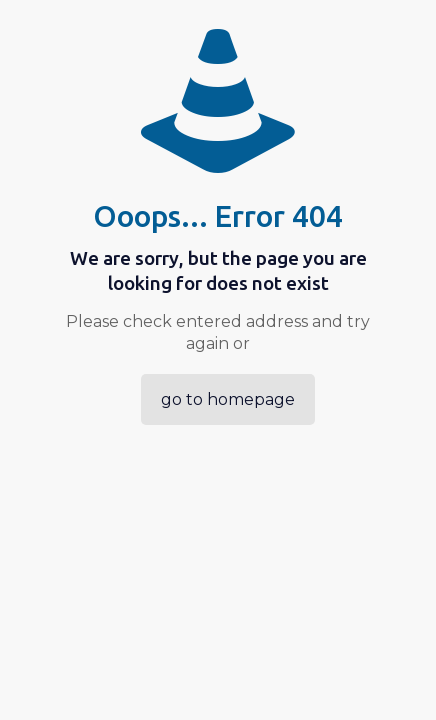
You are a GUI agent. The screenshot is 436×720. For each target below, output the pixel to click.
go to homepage (228, 399)
